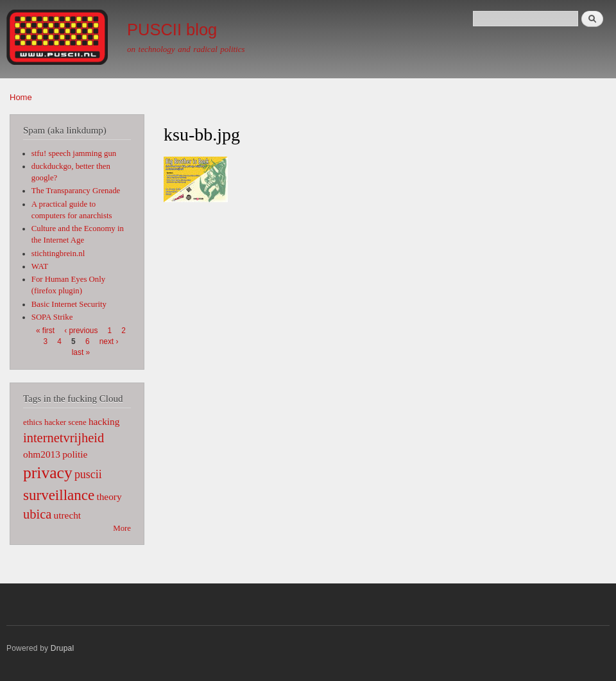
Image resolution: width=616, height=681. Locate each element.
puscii (88, 474)
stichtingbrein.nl (58, 254)
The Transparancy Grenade (76, 191)
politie (75, 454)
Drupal (63, 648)
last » (81, 352)
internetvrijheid (64, 438)
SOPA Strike (52, 317)
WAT (40, 266)
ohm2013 (42, 454)
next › (109, 341)
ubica (37, 514)
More (122, 528)
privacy (48, 473)
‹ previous (81, 331)
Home (21, 97)
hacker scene (65, 422)
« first (45, 331)
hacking (104, 421)
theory (109, 496)
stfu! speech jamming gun (74, 153)
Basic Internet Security (69, 304)
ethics (33, 422)
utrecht (68, 515)
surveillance (59, 495)
